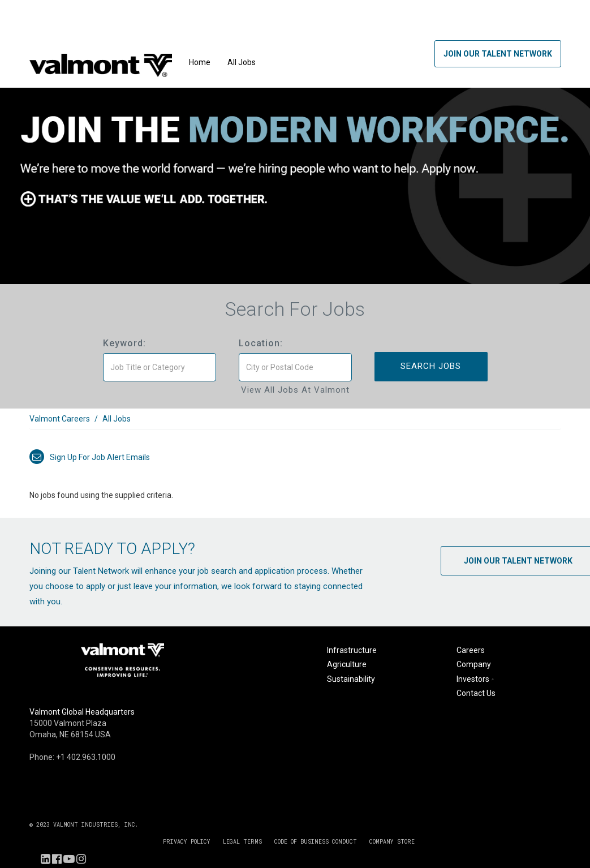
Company (474, 664)
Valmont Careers (60, 419)
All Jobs (242, 62)
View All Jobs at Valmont (295, 390)
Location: (261, 343)
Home (200, 62)
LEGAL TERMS (242, 842)
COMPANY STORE (392, 842)
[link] (295, 425)
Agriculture (347, 664)
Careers (471, 650)
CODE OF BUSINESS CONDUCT (316, 842)
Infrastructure (352, 650)
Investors (476, 679)
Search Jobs (431, 366)
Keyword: (124, 343)
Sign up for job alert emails (90, 457)
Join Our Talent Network (498, 54)
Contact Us (476, 693)
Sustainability (351, 679)
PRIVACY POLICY (187, 842)
